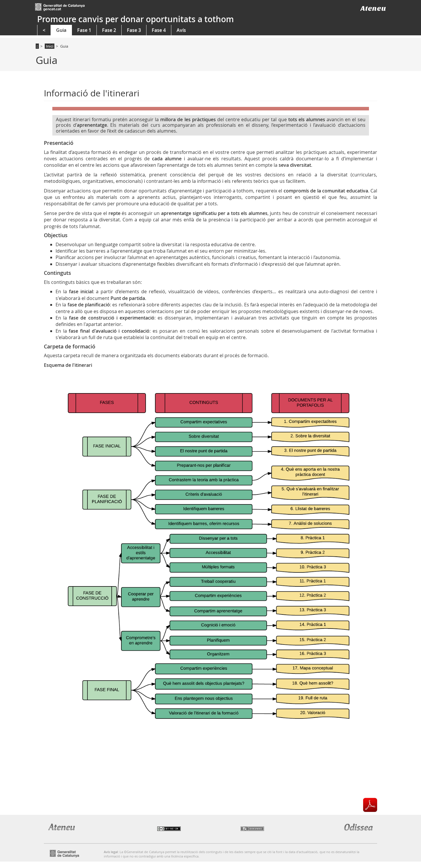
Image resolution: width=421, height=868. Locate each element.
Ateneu (373, 8)
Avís (181, 30)
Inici (50, 46)
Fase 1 (84, 30)
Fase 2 (109, 30)
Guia (61, 30)
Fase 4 (159, 30)
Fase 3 (134, 30)
